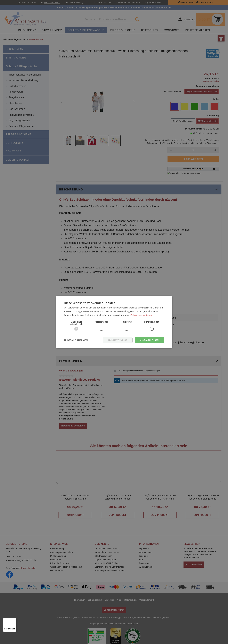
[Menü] (15, 620)
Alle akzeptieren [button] (149, 340)
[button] (76, 340)
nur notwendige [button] (116, 340)
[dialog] (114, 322)
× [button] (167, 299)
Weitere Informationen (141, 315)
